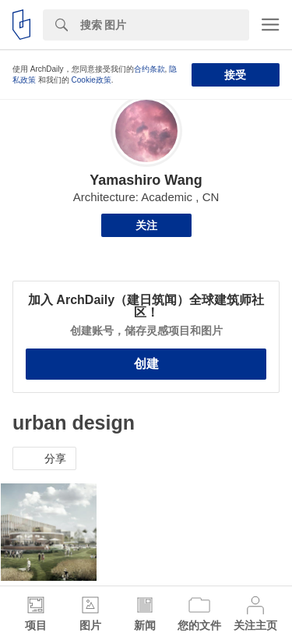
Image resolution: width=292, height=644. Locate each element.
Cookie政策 (91, 80)
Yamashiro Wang (146, 180)
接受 (235, 75)
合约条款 (150, 69)
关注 (146, 225)
